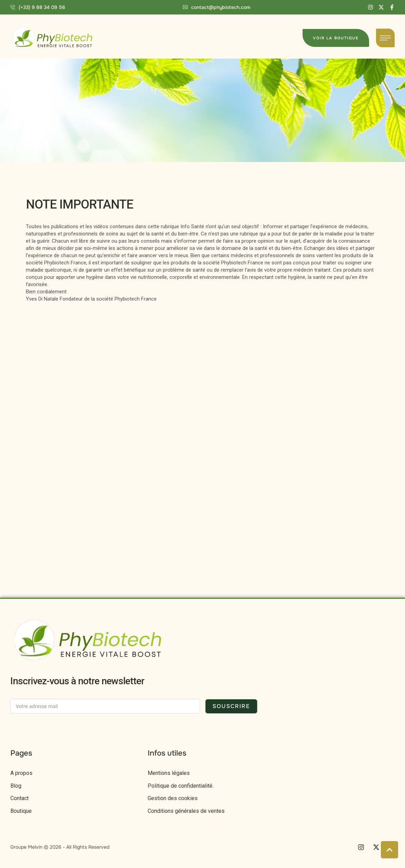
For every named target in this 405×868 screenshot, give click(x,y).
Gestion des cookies (173, 798)
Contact (19, 798)
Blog (16, 786)
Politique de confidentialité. (181, 786)
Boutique (21, 811)
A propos (21, 773)
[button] (38, 7)
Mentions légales (169, 773)
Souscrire (231, 706)
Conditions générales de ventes (186, 811)
